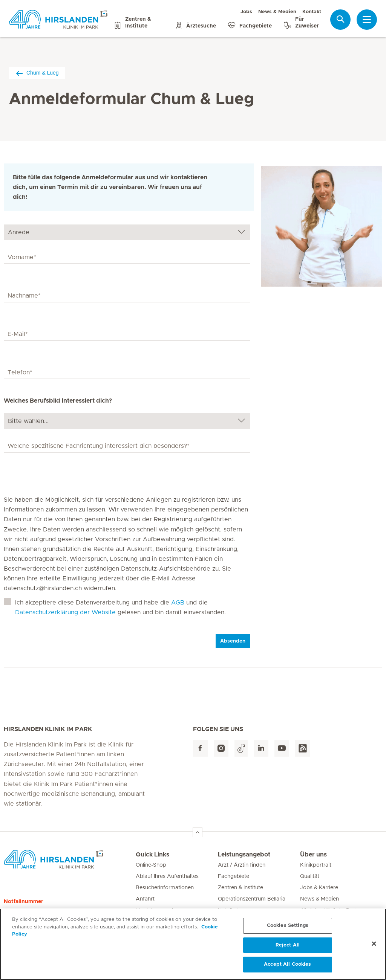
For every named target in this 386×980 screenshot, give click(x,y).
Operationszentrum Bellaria (252, 899)
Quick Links (152, 855)
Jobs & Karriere (319, 888)
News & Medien (277, 12)
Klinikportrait (316, 865)
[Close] (374, 946)
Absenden (233, 641)
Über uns (313, 855)
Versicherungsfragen (162, 910)
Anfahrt (145, 899)
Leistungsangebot (244, 855)
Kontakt (312, 12)
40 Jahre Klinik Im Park (329, 910)
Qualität (310, 876)
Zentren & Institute (240, 888)
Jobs (246, 12)
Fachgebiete (234, 876)
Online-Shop (151, 865)
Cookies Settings (288, 928)
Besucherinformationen (165, 888)
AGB (178, 603)
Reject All (288, 947)
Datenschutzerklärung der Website (65, 612)
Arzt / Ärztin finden (242, 865)
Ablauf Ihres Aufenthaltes (167, 876)
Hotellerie (230, 910)
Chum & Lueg (37, 73)
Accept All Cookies (287, 967)
